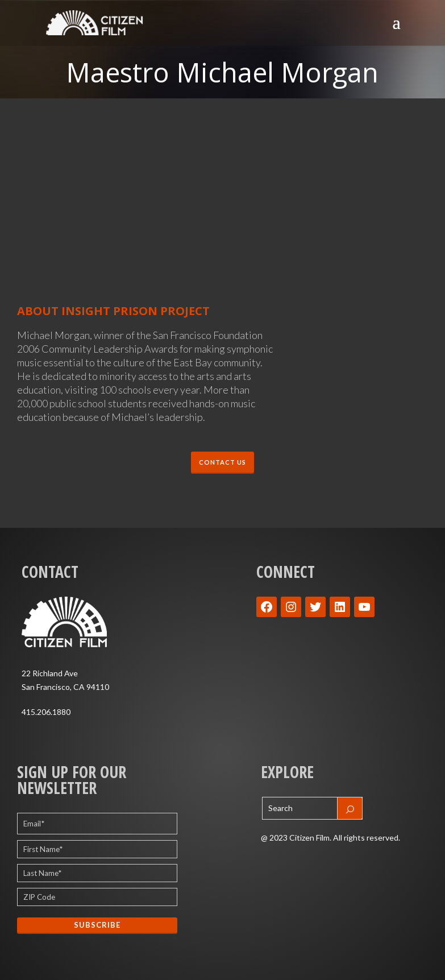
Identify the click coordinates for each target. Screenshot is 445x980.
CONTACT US (222, 462)
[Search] (350, 808)
